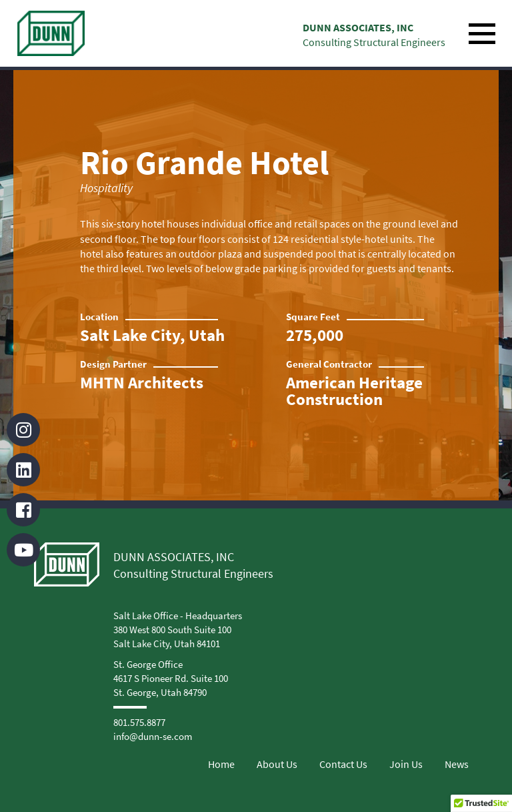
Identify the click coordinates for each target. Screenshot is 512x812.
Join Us (406, 764)
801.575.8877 (139, 722)
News (457, 764)
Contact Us (343, 764)
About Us (277, 764)
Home (221, 764)
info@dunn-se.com (153, 736)
